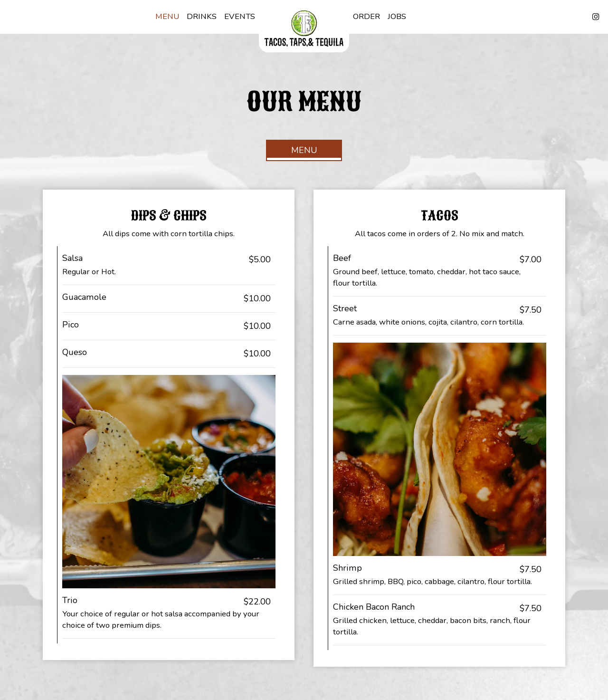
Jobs (397, 17)
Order (366, 17)
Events (240, 17)
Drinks (202, 17)
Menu (167, 17)
